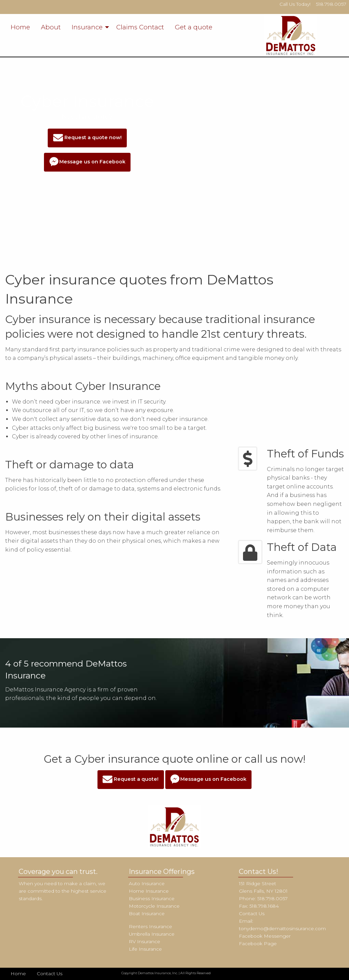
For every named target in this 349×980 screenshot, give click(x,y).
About (51, 27)
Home (20, 27)
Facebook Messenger (265, 936)
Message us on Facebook (87, 162)
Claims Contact (140, 27)
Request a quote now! (87, 138)
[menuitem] (20, 27)
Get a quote (194, 27)
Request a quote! (131, 780)
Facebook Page (258, 944)
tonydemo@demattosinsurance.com (282, 928)
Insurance (87, 27)
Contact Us (252, 913)
